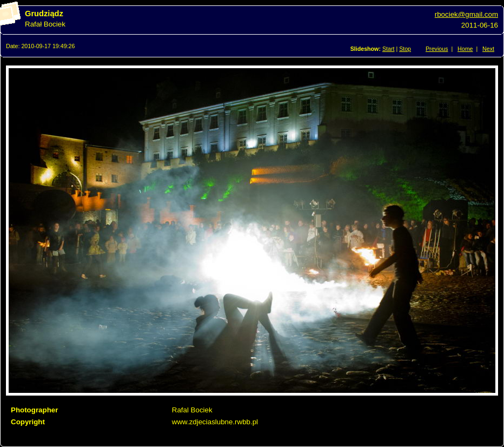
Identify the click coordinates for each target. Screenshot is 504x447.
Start (389, 49)
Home (465, 49)
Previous (437, 49)
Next (488, 49)
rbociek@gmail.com (466, 14)
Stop (405, 49)
